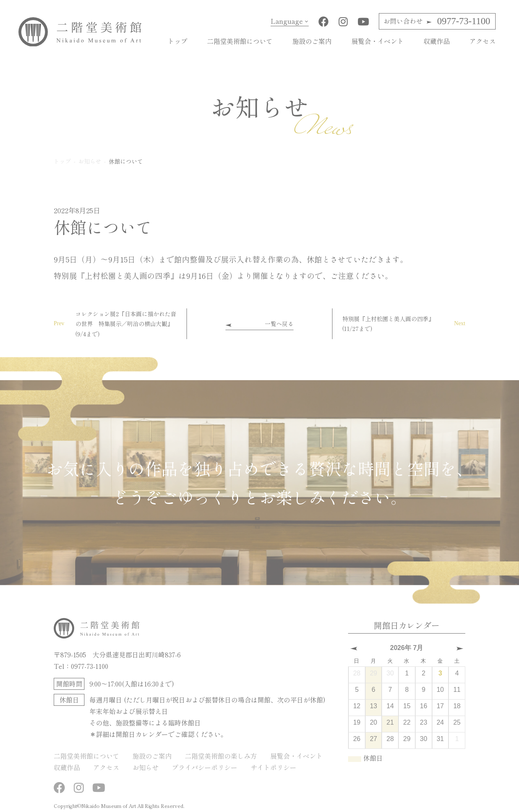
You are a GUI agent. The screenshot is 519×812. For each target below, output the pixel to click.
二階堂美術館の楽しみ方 (221, 755)
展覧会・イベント (378, 41)
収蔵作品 (437, 41)
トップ (178, 41)
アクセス (483, 41)
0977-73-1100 (437, 21)
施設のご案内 (312, 41)
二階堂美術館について (240, 41)
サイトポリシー (273, 767)
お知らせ (146, 767)
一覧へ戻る (279, 323)
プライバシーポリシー (205, 767)
